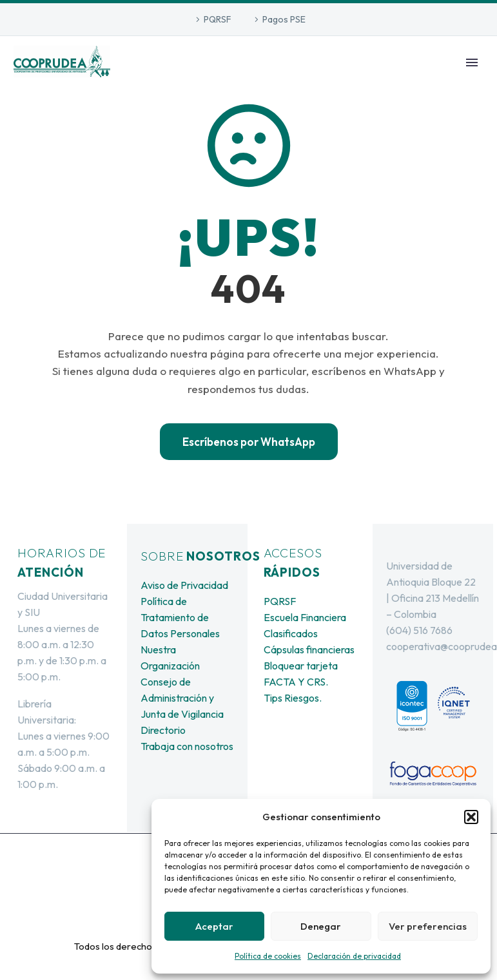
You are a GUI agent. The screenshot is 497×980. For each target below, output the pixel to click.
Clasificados (291, 633)
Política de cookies (268, 956)
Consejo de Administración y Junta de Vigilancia (182, 698)
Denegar (321, 926)
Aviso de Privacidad (184, 585)
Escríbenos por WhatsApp (249, 442)
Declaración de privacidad (354, 956)
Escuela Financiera (305, 617)
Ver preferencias (428, 926)
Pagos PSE (284, 19)
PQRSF (218, 19)
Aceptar (214, 926)
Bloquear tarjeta (301, 666)
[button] (471, 817)
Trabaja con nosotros (187, 746)
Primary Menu (472, 62)
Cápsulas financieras (309, 649)
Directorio (163, 730)
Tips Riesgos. (293, 698)
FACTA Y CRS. (296, 682)
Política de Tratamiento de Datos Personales (180, 617)
